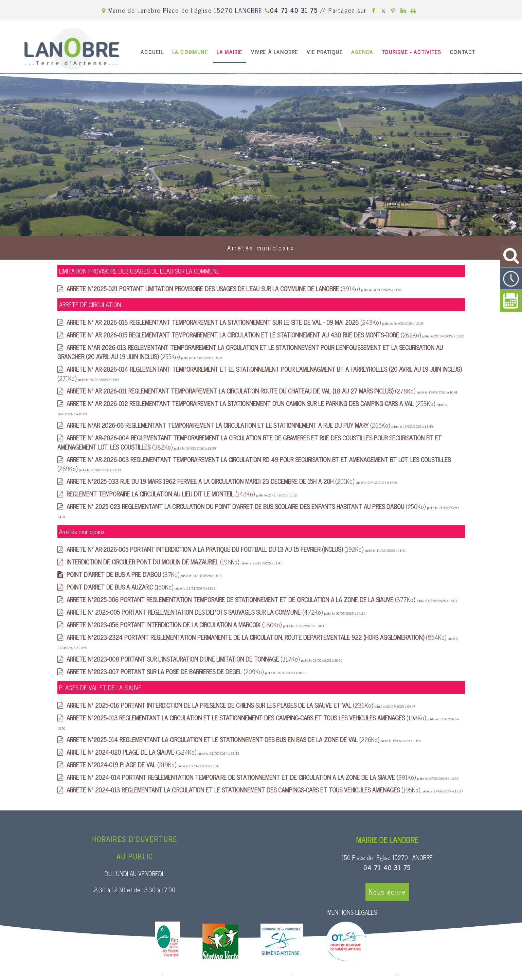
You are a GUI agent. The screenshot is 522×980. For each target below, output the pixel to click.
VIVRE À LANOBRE (275, 52)
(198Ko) (247, 718)
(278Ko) (242, 391)
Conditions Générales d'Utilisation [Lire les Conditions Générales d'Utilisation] (436, 974)
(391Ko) (214, 288)
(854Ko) (257, 637)
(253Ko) (252, 403)
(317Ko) (184, 659)
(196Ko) (154, 562)
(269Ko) (254, 464)
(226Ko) (224, 739)
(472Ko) (195, 612)
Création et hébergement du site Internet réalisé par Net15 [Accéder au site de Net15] (228, 974)
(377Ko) (242, 599)
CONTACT (463, 52)
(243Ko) (224, 322)
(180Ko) (175, 625)
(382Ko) (249, 442)
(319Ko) (122, 765)
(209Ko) (166, 671)
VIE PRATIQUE (325, 52)
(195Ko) (244, 790)
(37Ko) (124, 574)
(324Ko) (132, 752)
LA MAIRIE (230, 52)
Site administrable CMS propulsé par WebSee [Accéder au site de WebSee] (345, 974)
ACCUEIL (152, 52)
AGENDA (362, 52)
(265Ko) (229, 425)
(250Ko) (247, 506)
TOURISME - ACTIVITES (411, 52)
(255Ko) (250, 352)
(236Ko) (221, 705)
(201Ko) (211, 481)
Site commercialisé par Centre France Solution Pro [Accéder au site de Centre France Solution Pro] (105, 974)
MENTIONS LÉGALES (352, 912)
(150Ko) (121, 587)
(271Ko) (259, 374)
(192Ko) (216, 549)
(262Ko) (245, 335)
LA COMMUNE (190, 52)
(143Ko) (161, 494)
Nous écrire (387, 892)
